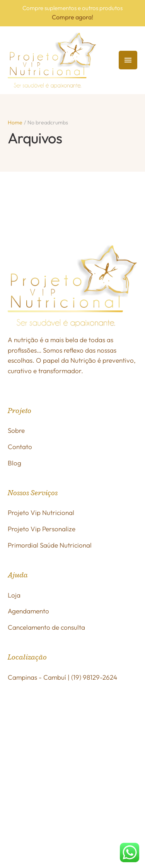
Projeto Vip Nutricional (41, 512)
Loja (14, 595)
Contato (20, 447)
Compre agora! (72, 17)
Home (15, 122)
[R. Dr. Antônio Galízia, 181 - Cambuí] (72, 749)
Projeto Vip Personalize (42, 529)
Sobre (16, 430)
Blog (14, 463)
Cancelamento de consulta (46, 627)
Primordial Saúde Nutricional (50, 545)
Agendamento (28, 611)
